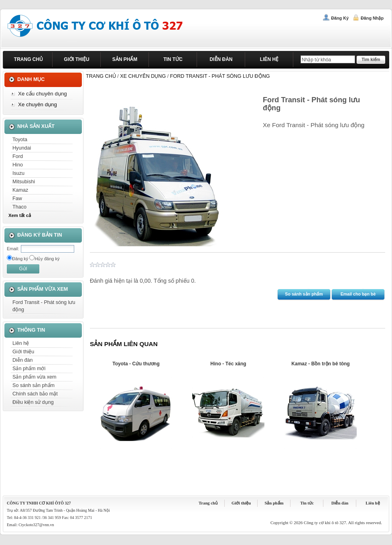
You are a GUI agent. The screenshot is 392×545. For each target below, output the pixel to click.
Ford (18, 156)
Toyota (20, 140)
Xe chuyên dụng (38, 104)
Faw (17, 199)
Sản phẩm (125, 59)
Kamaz (20, 190)
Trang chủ (28, 59)
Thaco (19, 207)
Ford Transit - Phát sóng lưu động (44, 306)
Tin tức (173, 59)
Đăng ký (340, 18)
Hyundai (22, 148)
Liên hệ (269, 59)
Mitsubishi (24, 182)
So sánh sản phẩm (34, 385)
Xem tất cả (20, 215)
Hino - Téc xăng (228, 364)
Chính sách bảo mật (35, 394)
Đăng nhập (372, 18)
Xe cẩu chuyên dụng (43, 94)
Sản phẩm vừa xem (35, 377)
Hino (18, 165)
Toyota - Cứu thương (136, 364)
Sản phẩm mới (29, 369)
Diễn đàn (221, 59)
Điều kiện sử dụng (33, 402)
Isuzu (18, 173)
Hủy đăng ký (47, 259)
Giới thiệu (76, 59)
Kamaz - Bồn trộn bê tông (320, 364)
